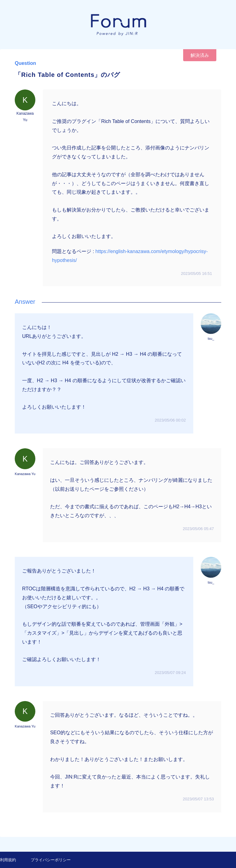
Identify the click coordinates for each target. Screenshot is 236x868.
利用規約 (8, 860)
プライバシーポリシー (51, 860)
